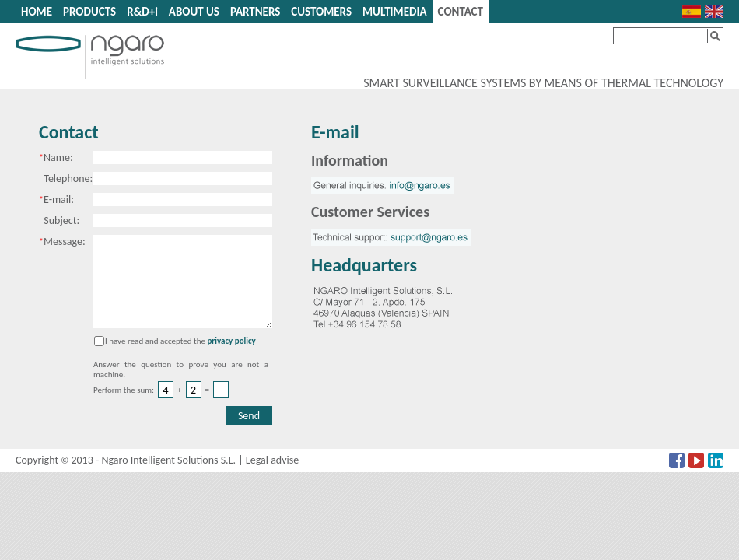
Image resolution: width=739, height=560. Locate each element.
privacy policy (231, 341)
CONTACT (461, 12)
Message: (62, 241)
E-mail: (56, 199)
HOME (37, 12)
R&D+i (142, 12)
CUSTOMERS (321, 12)
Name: (56, 157)
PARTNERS (255, 12)
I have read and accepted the (156, 341)
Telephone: (66, 178)
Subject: (59, 220)
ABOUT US (194, 12)
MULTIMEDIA (395, 12)
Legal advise (272, 460)
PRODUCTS (89, 12)
